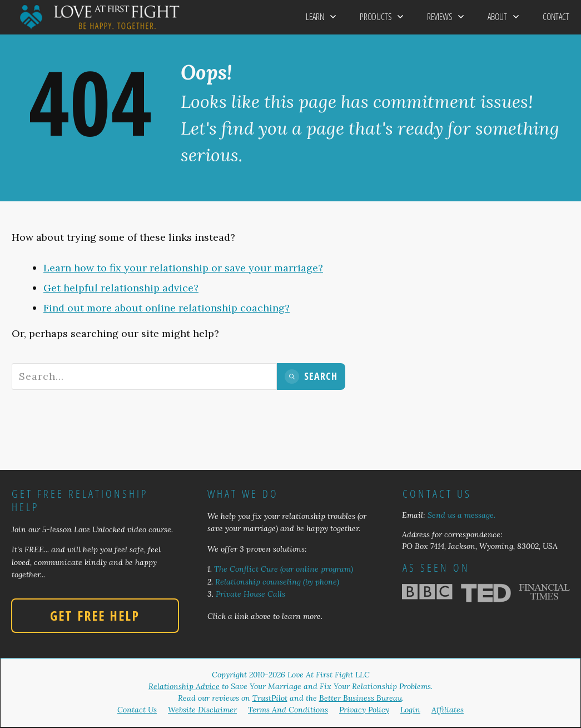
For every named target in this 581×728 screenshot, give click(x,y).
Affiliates (448, 710)
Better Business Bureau (361, 698)
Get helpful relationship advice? (121, 288)
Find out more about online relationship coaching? (167, 308)
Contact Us (137, 710)
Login (410, 710)
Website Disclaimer (202, 710)
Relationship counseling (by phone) (277, 582)
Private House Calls (250, 594)
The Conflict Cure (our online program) (284, 569)
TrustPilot (270, 698)
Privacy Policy (364, 710)
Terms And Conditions (288, 710)
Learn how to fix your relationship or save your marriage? (183, 268)
